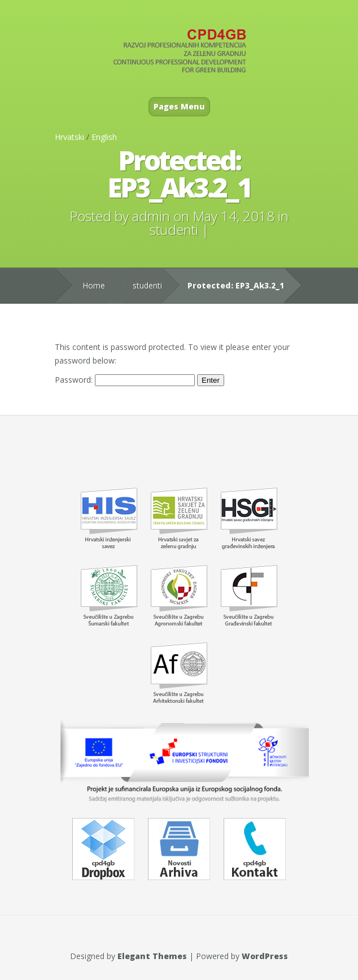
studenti (174, 229)
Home (94, 285)
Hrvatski (69, 137)
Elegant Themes (152, 956)
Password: (125, 380)
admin (151, 216)
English (104, 137)
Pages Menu (179, 106)
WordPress (265, 956)
